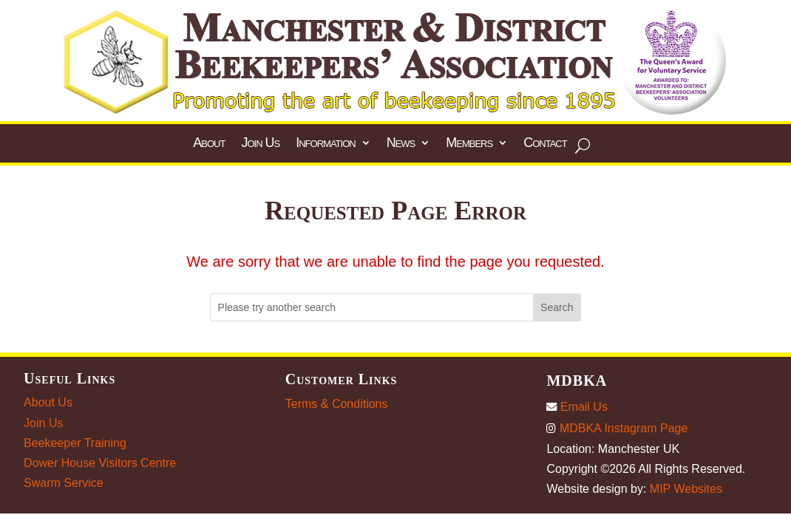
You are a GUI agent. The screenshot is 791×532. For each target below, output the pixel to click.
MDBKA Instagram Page (617, 428)
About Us (48, 402)
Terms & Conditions (337, 404)
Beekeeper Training (75, 443)
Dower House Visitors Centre (100, 463)
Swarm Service (64, 483)
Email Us (577, 407)
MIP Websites (686, 489)
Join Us (43, 423)
